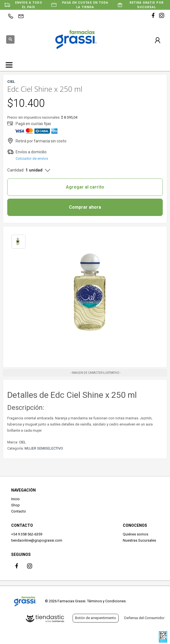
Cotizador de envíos (32, 158)
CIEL (22, 442)
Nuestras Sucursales (139, 540)
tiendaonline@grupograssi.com (37, 540)
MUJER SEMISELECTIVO (44, 448)
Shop (15, 505)
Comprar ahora (85, 207)
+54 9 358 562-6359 (27, 534)
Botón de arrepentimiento (96, 618)
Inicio (15, 499)
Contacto (19, 511)
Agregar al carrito (85, 187)
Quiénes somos (136, 534)
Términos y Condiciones (106, 601)
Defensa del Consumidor (144, 618)
